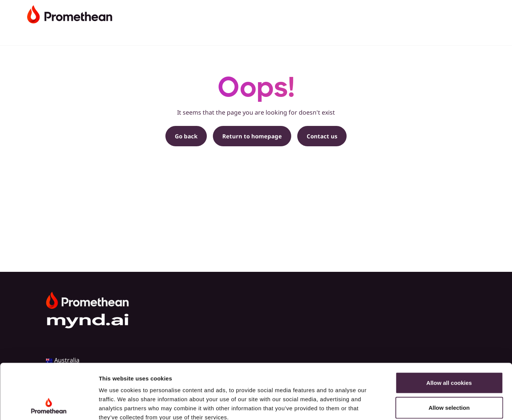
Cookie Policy (118, 375)
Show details (395, 405)
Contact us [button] (322, 136)
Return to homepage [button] (252, 136)
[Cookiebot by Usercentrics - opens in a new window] (49, 405)
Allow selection (449, 356)
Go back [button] (186, 136)
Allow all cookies (449, 331)
